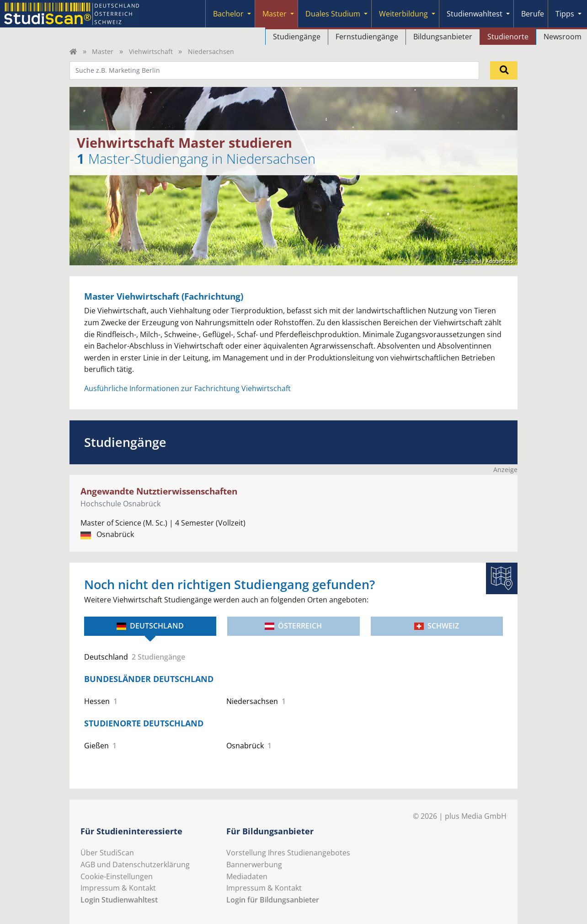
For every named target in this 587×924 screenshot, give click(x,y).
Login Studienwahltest (119, 900)
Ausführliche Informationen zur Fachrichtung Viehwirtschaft (187, 388)
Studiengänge (297, 37)
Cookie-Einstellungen (117, 876)
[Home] (73, 51)
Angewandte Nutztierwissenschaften (159, 491)
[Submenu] (249, 14)
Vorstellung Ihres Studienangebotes (288, 853)
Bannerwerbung (254, 865)
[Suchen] (504, 70)
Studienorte (508, 37)
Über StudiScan (107, 853)
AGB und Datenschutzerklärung (135, 865)
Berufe (533, 14)
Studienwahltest (475, 14)
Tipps (565, 14)
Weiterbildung (403, 14)
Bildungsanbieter (443, 37)
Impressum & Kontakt (118, 888)
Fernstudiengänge (367, 37)
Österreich (293, 626)
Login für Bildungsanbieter (273, 900)
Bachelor (228, 14)
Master (275, 14)
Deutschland (150, 626)
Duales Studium (333, 14)
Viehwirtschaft (151, 51)
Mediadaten (247, 876)
